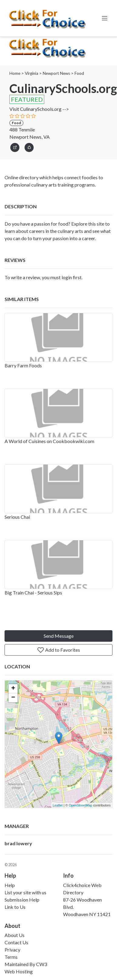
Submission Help (22, 900)
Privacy (12, 950)
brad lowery (18, 843)
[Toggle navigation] (105, 18)
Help (10, 885)
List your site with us (25, 892)
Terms (11, 957)
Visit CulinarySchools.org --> (39, 109)
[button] (29, 146)
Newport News (56, 73)
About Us (15, 935)
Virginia (32, 73)
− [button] (13, 698)
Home (15, 73)
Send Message (59, 636)
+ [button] (13, 689)
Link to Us (15, 907)
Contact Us (16, 942)
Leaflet (58, 805)
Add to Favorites (59, 650)
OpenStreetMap (81, 805)
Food (79, 73)
